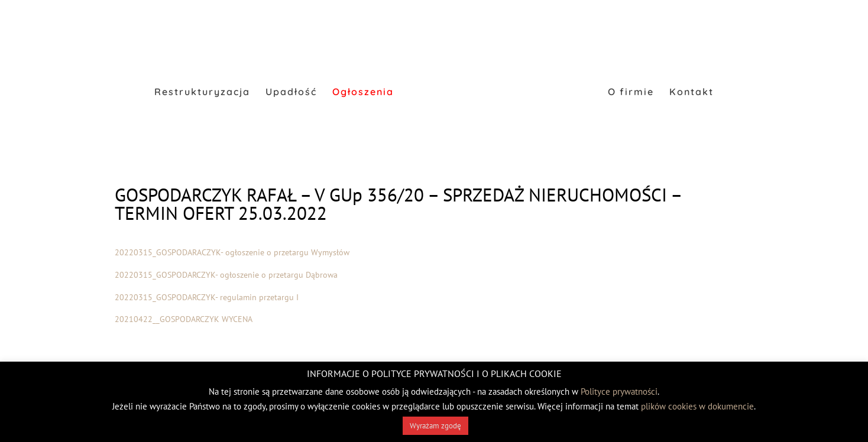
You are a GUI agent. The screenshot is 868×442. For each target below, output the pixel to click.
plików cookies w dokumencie (697, 406)
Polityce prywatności (619, 391)
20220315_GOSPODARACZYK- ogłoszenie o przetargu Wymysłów (232, 252)
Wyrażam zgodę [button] (435, 426)
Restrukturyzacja (202, 92)
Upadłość (291, 92)
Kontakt (692, 92)
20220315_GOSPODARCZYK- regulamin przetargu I (207, 297)
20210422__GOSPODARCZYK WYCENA (184, 319)
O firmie (631, 92)
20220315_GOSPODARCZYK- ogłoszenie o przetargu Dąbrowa (226, 275)
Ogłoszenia (363, 92)
